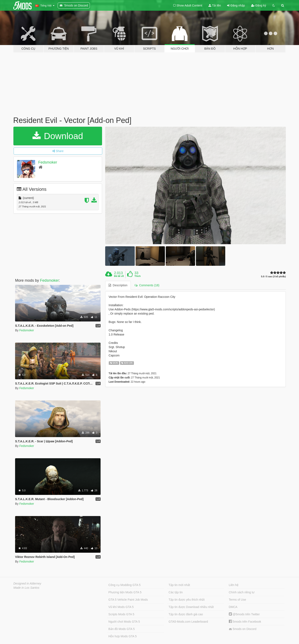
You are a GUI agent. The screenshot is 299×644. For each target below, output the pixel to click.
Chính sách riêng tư (242, 592)
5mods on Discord (243, 629)
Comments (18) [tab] (147, 285)
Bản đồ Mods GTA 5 (121, 629)
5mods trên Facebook (245, 622)
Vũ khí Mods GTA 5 (121, 607)
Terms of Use (237, 600)
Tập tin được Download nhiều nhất (191, 607)
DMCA (233, 607)
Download (58, 136)
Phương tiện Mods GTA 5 (125, 592)
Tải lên (215, 5)
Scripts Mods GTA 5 (121, 614)
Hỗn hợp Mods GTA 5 (122, 636)
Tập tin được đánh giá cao (186, 614)
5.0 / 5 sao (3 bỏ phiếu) (273, 277)
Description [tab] (118, 285)
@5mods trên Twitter (244, 614)
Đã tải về (119, 276)
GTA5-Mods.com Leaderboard (188, 622)
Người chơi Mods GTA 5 (124, 622)
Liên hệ (234, 585)
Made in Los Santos (26, 588)
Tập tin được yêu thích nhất (187, 600)
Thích (138, 276)
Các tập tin (176, 592)
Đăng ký (259, 5)
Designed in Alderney (27, 583)
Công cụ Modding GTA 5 (124, 585)
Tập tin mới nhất (179, 585)
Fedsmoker (48, 162)
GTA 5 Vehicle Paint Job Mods (128, 600)
